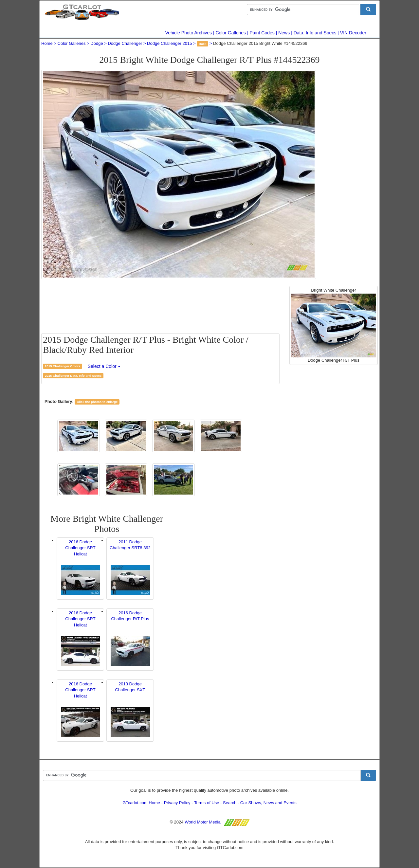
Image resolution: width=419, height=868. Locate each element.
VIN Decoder (353, 33)
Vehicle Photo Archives (189, 33)
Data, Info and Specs (315, 33)
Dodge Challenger (125, 43)
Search (230, 803)
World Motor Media (203, 822)
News (284, 33)
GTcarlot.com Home (141, 803)
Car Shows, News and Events (268, 803)
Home (47, 43)
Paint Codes (262, 33)
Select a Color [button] (104, 366)
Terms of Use (207, 803)
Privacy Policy (177, 803)
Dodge (97, 43)
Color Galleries (231, 33)
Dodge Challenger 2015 (169, 43)
